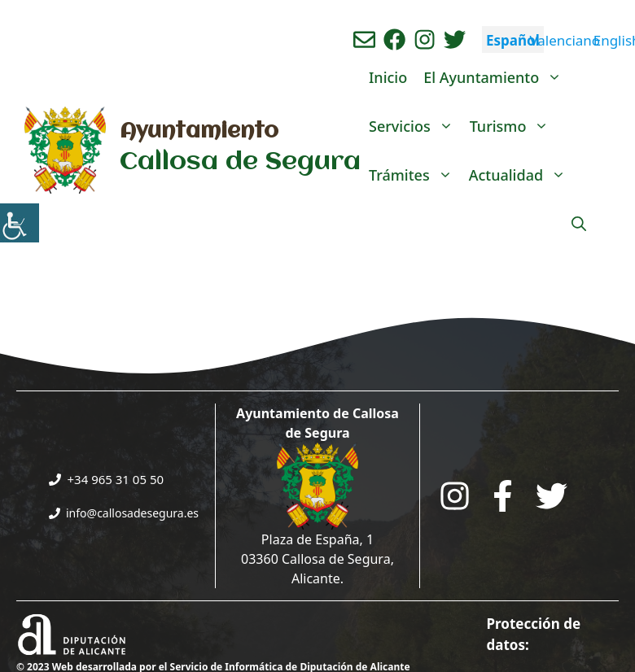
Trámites (415, 175)
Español (513, 40)
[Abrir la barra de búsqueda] (579, 224)
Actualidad (521, 175)
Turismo (514, 126)
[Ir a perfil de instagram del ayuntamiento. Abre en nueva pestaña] (425, 39)
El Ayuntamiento (497, 77)
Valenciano (565, 40)
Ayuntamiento (199, 132)
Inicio (388, 77)
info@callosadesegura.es (132, 513)
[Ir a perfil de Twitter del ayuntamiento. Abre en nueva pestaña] (455, 39)
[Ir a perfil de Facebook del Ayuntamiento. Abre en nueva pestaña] (394, 39)
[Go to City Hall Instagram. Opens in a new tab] (455, 496)
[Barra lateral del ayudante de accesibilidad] (20, 223)
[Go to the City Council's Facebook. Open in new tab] (503, 496)
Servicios (415, 126)
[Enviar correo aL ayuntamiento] (364, 39)
